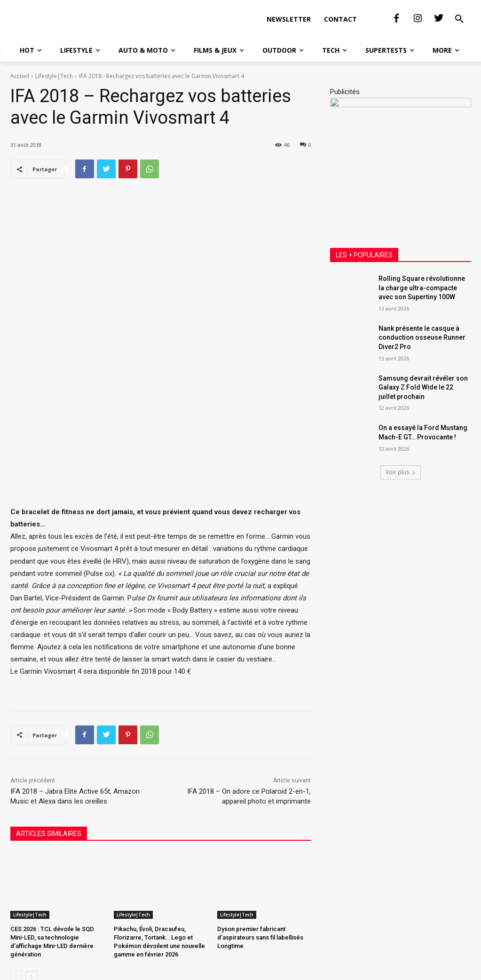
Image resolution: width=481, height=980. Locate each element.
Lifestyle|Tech (54, 107)
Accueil (20, 107)
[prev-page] (16, 933)
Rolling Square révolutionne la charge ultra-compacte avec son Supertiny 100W (422, 319)
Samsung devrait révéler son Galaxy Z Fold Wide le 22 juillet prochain (423, 418)
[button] (459, 35)
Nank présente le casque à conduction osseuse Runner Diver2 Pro (422, 369)
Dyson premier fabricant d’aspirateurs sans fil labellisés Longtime (260, 893)
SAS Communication (167, 971)
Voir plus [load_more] (401, 503)
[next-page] (31, 933)
